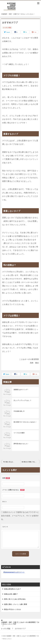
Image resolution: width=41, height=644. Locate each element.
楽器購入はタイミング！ (21, 390)
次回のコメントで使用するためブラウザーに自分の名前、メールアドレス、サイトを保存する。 (20, 516)
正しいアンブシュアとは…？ (22, 400)
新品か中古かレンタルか (13, 609)
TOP (20, 623)
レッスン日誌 (7, 28)
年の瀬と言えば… (9, 462)
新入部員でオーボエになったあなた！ (25, 422)
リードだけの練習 (19, 433)
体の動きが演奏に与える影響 (30, 462)
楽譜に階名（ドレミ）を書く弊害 (16, 604)
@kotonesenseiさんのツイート (14, 572)
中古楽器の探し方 (19, 411)
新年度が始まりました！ (21, 444)
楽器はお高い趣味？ (11, 594)
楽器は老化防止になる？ (13, 589)
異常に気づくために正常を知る (15, 599)
